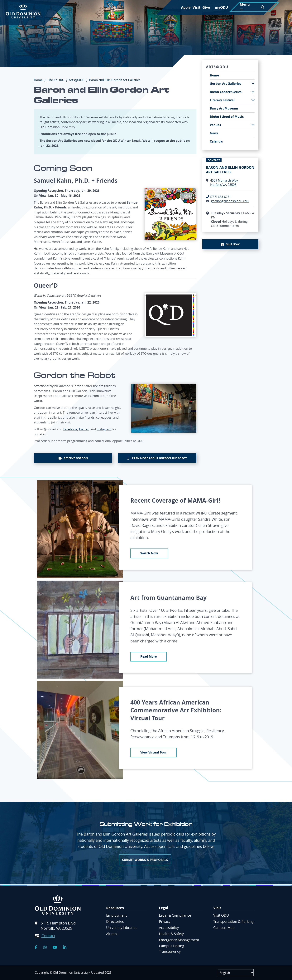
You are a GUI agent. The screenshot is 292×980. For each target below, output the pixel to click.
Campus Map (224, 928)
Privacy (165, 921)
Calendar (217, 141)
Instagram (104, 429)
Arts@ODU (79, 80)
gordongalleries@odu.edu (230, 201)
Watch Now (149, 553)
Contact (48, 936)
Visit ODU (221, 915)
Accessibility (169, 928)
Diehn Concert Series (226, 92)
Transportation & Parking (233, 921)
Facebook (70, 429)
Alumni (112, 934)
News (214, 133)
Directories (115, 921)
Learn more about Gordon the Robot (159, 458)
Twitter (84, 429)
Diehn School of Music (227, 117)
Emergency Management (179, 940)
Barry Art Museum (224, 108)
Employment (116, 915)
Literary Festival (222, 100)
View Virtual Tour (153, 752)
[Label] (236, 973)
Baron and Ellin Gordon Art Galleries (230, 170)
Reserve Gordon (76, 458)
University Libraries (122, 928)
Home (40, 80)
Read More (148, 656)
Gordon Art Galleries (225, 84)
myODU (221, 7)
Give (206, 7)
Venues (215, 125)
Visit (196, 7)
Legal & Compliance (175, 915)
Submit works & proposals (145, 860)
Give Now (233, 244)
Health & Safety (171, 934)
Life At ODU (58, 80)
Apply (186, 7)
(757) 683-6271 (220, 197)
